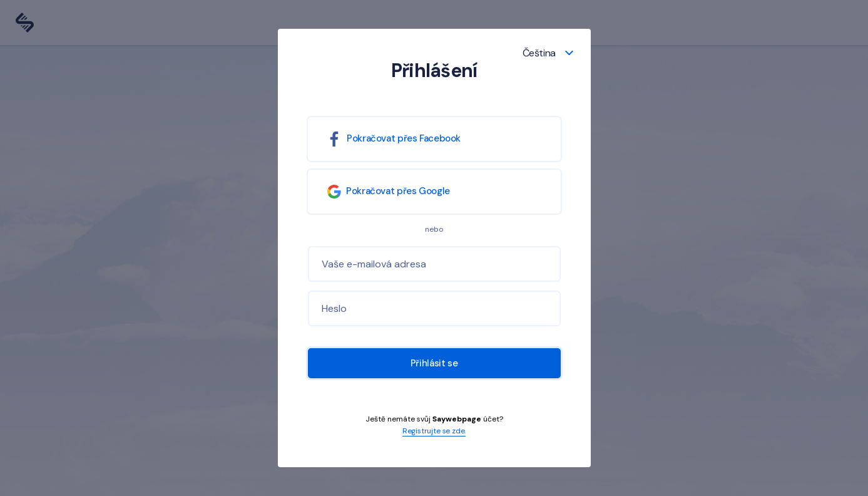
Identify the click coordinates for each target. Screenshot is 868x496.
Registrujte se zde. (434, 431)
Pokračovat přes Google (388, 192)
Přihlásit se (434, 363)
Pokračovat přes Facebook (391, 139)
